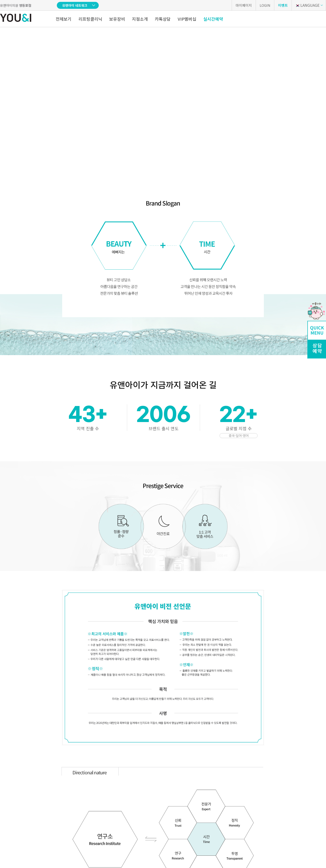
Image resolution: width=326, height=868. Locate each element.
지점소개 (140, 19)
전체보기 (64, 19)
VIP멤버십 (187, 19)
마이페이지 (244, 5)
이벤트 (283, 5)
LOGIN (265, 5)
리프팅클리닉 (90, 19)
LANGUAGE (307, 5)
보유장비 (117, 19)
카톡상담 (163, 19)
